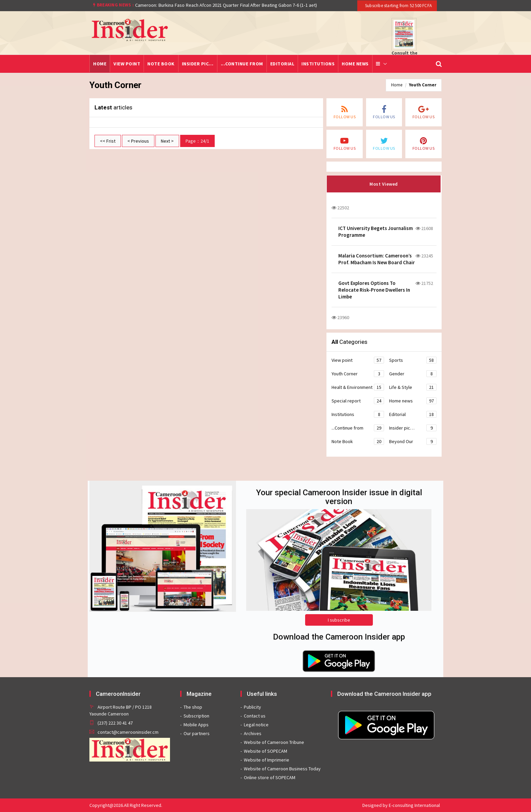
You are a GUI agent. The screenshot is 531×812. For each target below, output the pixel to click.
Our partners (197, 733)
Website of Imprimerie (267, 760)
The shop (193, 707)
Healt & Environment (358, 387)
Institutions (318, 64)
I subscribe (339, 620)
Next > (167, 141)
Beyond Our (413, 441)
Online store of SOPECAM (270, 777)
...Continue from (242, 64)
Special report (358, 401)
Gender (413, 374)
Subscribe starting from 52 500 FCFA (398, 6)
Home (100, 64)
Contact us (255, 716)
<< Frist (108, 141)
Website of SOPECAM (265, 751)
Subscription (196, 716)
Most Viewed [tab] (384, 184)
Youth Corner (423, 85)
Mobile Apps (196, 725)
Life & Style (413, 387)
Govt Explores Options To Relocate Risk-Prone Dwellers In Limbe (374, 290)
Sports (413, 360)
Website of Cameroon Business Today (282, 769)
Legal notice (256, 725)
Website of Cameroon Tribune (274, 742)
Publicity (252, 707)
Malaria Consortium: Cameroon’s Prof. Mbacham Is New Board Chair (377, 259)
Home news (355, 64)
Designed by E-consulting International (401, 805)
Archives (253, 733)
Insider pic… (198, 64)
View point (127, 64)
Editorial (282, 64)
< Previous (138, 141)
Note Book (161, 64)
